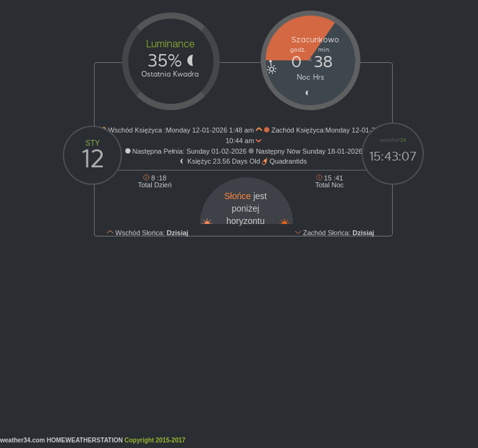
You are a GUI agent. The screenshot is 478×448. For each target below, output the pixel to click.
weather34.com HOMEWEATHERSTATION (94, 440)
